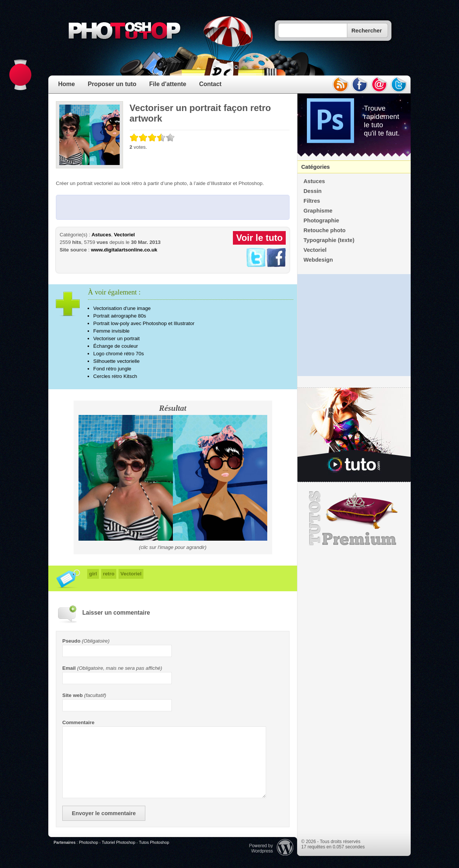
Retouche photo (325, 230)
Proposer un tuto (112, 84)
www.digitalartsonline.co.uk (124, 250)
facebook (360, 85)
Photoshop (89, 842)
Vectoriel (125, 235)
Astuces (101, 235)
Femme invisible (111, 331)
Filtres (312, 201)
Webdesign (318, 260)
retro (109, 574)
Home (66, 84)
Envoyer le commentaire (104, 813)
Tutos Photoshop (154, 842)
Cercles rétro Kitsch (115, 376)
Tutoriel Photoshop (118, 842)
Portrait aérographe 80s (120, 316)
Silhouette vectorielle (116, 361)
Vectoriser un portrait (116, 338)
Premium (354, 518)
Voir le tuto (259, 238)
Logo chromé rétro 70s (119, 354)
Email (69, 668)
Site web (72, 695)
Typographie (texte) (329, 240)
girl (93, 574)
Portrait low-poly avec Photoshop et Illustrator (144, 323)
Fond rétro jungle (112, 369)
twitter (399, 85)
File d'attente (168, 84)
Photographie (321, 220)
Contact (210, 84)
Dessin (313, 191)
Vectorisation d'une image (122, 308)
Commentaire (78, 722)
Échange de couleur (116, 346)
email (379, 85)
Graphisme (318, 211)
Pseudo (71, 641)
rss (340, 85)
